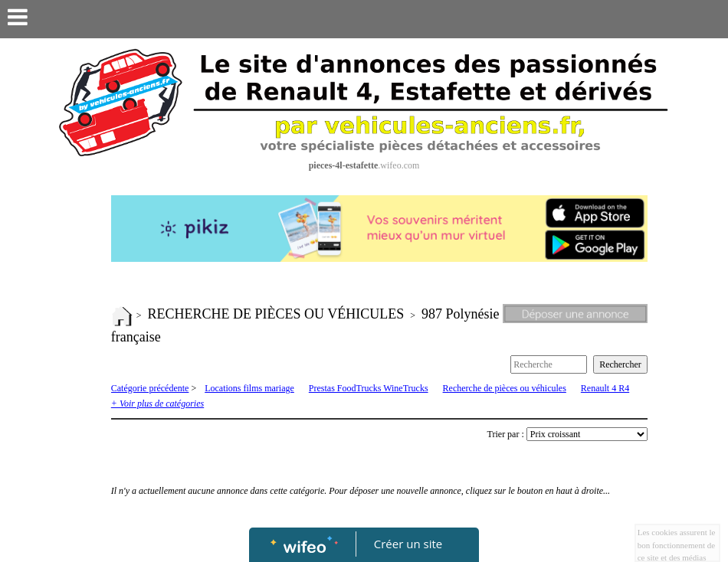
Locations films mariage (249, 388)
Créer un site (408, 544)
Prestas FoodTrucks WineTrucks (369, 388)
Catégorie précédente (150, 388)
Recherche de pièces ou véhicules (505, 388)
